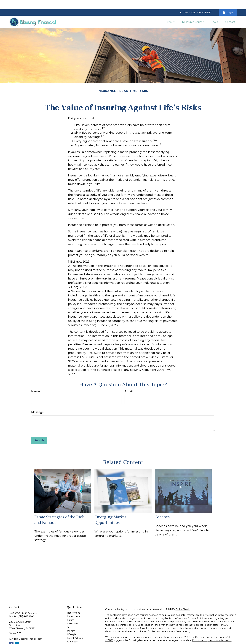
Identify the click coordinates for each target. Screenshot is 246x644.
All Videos (72, 632)
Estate (71, 611)
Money (71, 621)
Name (36, 382)
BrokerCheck (183, 600)
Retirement (73, 603)
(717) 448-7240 (26, 607)
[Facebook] (11, 635)
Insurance (72, 614)
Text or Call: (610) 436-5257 (196, 3)
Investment (74, 607)
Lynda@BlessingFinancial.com (26, 629)
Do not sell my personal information (212, 631)
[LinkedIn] (17, 635)
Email (129, 382)
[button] (171, 12)
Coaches (162, 508)
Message (37, 403)
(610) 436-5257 (30, 604)
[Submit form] (39, 431)
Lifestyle (72, 625)
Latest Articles (75, 629)
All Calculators (75, 636)
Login (228, 3)
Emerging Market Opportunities (110, 510)
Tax (69, 618)
